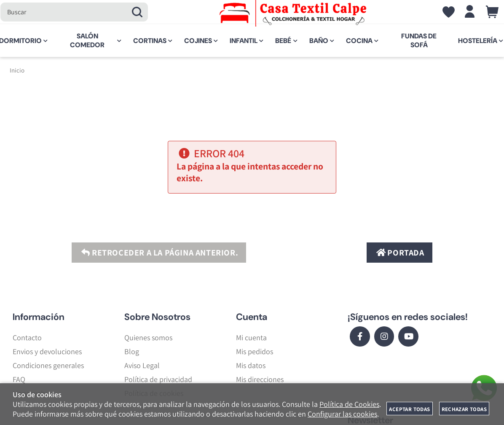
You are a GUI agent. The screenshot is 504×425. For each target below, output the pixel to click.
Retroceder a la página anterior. (159, 253)
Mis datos (251, 365)
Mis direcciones (260, 379)
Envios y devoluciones (47, 351)
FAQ (19, 379)
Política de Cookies (349, 404)
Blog (132, 351)
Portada (399, 253)
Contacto (27, 338)
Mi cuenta (251, 338)
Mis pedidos (255, 351)
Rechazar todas (464, 409)
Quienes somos (148, 338)
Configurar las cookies (342, 414)
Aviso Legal (142, 365)
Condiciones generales (48, 365)
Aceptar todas (409, 409)
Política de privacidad (158, 379)
